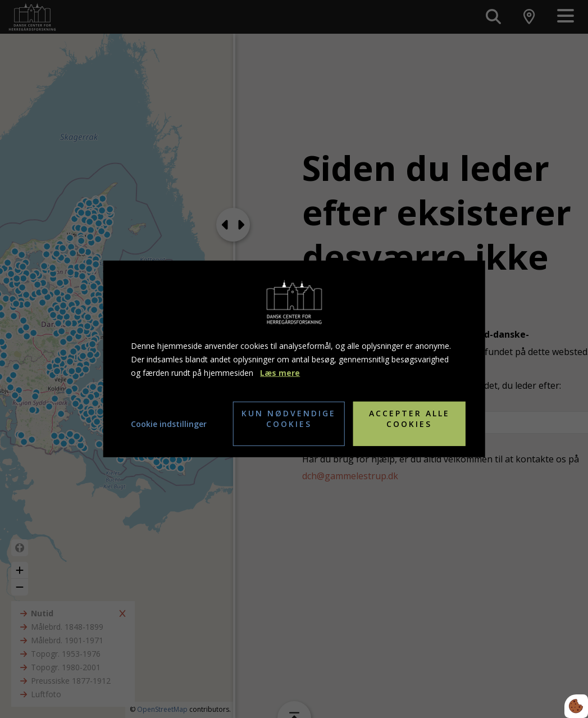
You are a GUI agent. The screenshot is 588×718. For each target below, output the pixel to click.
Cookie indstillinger (169, 424)
